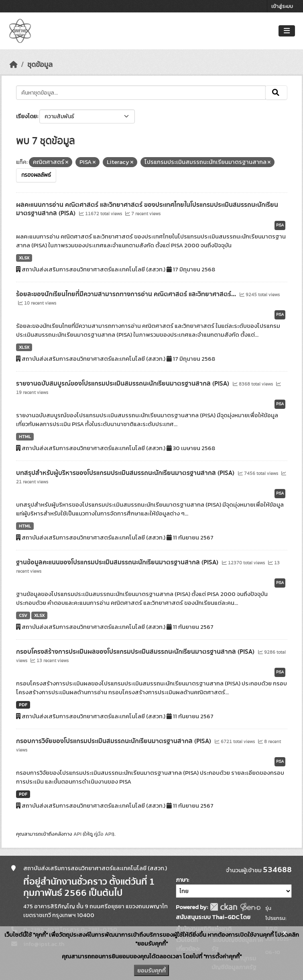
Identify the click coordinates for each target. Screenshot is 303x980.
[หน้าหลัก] (14, 65)
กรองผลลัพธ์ (36, 175)
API (77, 834)
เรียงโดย (26, 116)
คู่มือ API (103, 834)
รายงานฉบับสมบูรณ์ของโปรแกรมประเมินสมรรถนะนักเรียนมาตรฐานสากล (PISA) (123, 384)
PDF (23, 705)
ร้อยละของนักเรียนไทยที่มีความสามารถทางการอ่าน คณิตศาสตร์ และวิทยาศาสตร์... (127, 294)
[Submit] (276, 93)
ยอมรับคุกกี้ (151, 970)
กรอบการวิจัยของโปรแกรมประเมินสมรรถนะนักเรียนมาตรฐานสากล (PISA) (114, 741)
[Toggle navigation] (287, 31)
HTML (25, 436)
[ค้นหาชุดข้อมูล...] (141, 93)
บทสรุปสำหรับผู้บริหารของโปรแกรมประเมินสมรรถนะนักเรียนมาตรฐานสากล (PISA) (126, 473)
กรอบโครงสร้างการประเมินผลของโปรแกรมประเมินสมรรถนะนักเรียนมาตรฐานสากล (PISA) (136, 652)
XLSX (24, 258)
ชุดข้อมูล (40, 65)
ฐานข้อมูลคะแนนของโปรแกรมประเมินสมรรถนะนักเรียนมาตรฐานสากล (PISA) (118, 562)
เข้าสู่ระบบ (282, 6)
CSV (23, 615)
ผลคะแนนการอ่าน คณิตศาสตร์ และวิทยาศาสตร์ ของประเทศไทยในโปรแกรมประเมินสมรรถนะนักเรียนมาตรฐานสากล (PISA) (147, 209)
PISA (280, 225)
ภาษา (182, 880)
